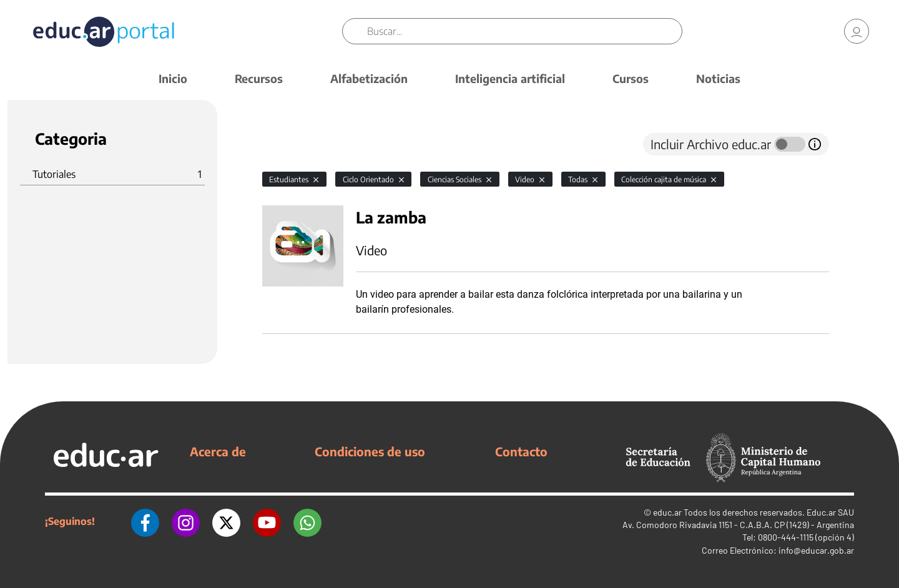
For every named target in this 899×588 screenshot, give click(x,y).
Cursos (631, 78)
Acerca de (218, 451)
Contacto (521, 451)
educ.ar (667, 512)
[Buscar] (524, 31)
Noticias (718, 78)
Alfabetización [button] (369, 78)
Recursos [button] (259, 78)
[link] (857, 31)
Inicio (173, 78)
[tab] (287, 144)
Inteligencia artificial (510, 78)
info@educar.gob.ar (816, 550)
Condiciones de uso (370, 451)
